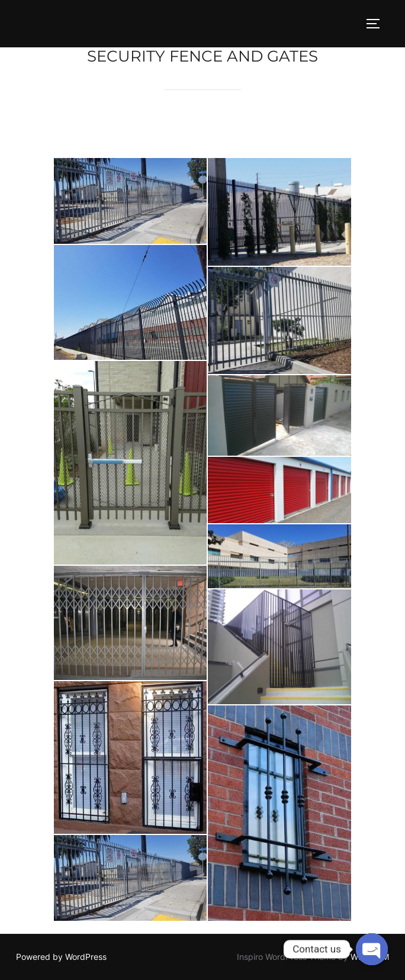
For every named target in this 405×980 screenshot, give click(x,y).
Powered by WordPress (61, 957)
